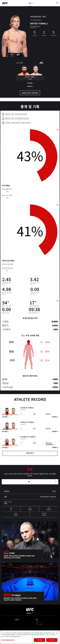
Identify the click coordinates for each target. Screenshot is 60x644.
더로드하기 (30, 453)
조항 (37, 622)
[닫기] (57, 633)
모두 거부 (52, 640)
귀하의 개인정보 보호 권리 (8, 640)
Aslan (23, 408)
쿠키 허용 (39, 640)
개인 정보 (39, 624)
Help (17, 619)
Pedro (23, 423)
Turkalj (31, 408)
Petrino (24, 437)
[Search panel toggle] (57, 3)
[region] (30, 637)
